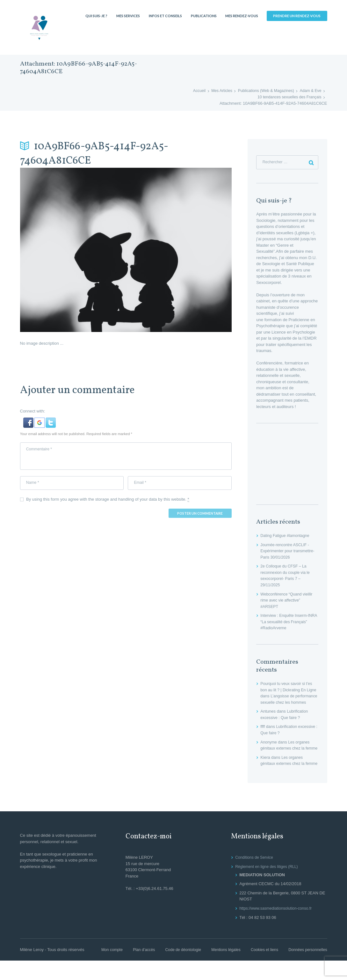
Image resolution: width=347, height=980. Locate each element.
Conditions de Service (255, 877)
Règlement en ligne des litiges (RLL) (269, 886)
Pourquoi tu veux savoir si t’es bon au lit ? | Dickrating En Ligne (288, 691)
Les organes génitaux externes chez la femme (286, 755)
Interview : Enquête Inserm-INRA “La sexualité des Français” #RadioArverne (286, 623)
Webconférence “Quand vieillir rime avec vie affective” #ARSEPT (288, 601)
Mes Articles (216, 91)
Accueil (192, 91)
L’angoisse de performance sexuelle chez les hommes (288, 703)
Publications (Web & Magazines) (263, 91)
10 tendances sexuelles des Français (287, 97)
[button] (29, 421)
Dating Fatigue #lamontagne (286, 536)
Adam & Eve (310, 91)
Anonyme (269, 749)
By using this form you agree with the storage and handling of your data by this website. (108, 502)
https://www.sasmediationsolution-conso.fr (278, 928)
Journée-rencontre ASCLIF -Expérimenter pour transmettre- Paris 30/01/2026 (289, 552)
